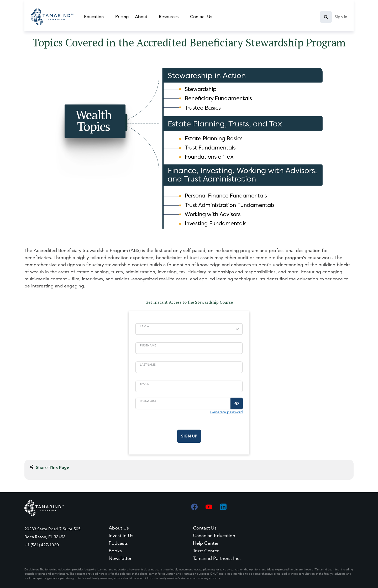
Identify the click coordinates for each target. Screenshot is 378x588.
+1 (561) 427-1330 (42, 545)
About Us (119, 528)
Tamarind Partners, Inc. (217, 558)
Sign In (341, 17)
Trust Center (206, 551)
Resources (169, 17)
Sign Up (189, 436)
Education (94, 17)
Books (115, 551)
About (141, 17)
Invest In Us (121, 535)
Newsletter (120, 558)
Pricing (122, 17)
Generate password (227, 412)
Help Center (206, 543)
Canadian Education (214, 535)
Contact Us (201, 17)
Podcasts (118, 543)
